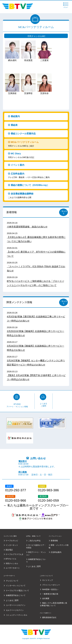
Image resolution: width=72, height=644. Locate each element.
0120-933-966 (16, 501)
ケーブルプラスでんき (14, 554)
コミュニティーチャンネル (17, 615)
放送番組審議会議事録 (37, 196)
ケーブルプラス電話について (17, 591)
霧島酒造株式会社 (49, 617)
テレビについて (12, 581)
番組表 (37, 126)
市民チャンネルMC (36, 36)
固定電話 (9, 550)
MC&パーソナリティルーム (37, 144)
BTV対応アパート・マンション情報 (17, 405)
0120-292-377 (16, 490)
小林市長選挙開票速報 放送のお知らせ (27, 227)
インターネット (12, 545)
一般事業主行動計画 (50, 594)
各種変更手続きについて (16, 595)
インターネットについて (16, 586)
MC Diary (37, 156)
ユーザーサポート (13, 568)
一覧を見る (63, 212)
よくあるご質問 (43, 405)
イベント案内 (37, 166)
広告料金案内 (37, 176)
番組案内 (37, 117)
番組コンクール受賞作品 (37, 134)
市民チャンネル (12, 563)
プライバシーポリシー (51, 585)
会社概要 (46, 598)
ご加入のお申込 (34, 541)
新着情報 (12, 212)
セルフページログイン (15, 610)
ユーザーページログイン (16, 605)
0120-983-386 (48, 490)
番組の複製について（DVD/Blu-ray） (37, 186)
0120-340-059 (48, 501)
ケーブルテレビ (12, 541)
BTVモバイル (11, 559)
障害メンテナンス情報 (19, 302)
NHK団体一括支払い (50, 589)
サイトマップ (48, 580)
